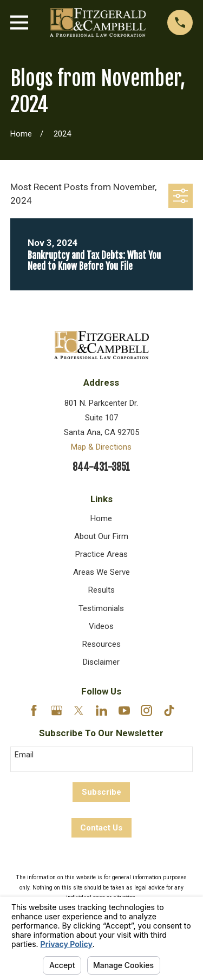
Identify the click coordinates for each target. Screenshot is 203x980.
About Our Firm (101, 536)
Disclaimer (101, 662)
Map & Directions (101, 447)
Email (24, 755)
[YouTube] (124, 710)
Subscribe (101, 792)
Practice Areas (101, 554)
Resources (101, 644)
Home (101, 518)
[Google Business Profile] (57, 710)
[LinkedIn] (101, 710)
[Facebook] (34, 710)
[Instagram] (146, 710)
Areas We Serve (101, 572)
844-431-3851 (101, 467)
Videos (101, 626)
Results (101, 590)
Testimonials (101, 608)
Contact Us (101, 828)
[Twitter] (79, 710)
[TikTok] (169, 710)
